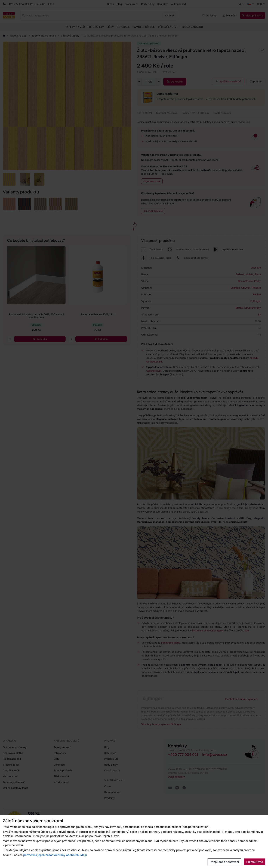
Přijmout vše (255, 862)
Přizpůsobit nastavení (224, 862)
